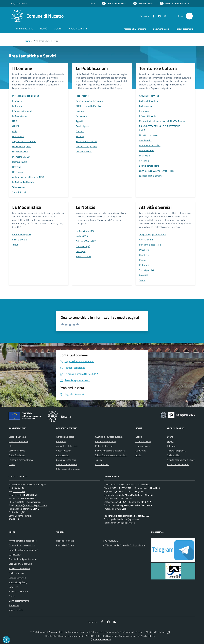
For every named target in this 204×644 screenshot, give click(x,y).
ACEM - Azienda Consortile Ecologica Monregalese (127, 545)
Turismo (99, 460)
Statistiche (14, 605)
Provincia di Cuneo (65, 545)
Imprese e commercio (105, 441)
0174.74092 (19, 491)
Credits (12, 596)
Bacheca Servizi (16, 573)
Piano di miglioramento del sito (23, 550)
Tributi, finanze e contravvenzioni (111, 455)
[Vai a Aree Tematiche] (143, 3)
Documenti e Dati (17, 451)
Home (27, 41)
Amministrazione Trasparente (23, 541)
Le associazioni (142, 446)
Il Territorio (172, 446)
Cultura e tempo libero (67, 464)
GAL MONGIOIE (111, 541)
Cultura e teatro (143, 441)
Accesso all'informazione (135, 29)
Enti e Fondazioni (17, 455)
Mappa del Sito (16, 610)
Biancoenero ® (113, 636)
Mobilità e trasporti (104, 446)
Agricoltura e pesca (65, 437)
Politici (12, 464)
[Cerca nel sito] (189, 16)
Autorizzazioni (63, 455)
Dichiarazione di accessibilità (22, 545)
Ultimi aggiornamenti (19, 601)
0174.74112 (18, 488)
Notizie (139, 437)
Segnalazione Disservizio (20, 564)
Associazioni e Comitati (178, 464)
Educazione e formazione (68, 469)
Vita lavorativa (102, 464)
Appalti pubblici (63, 451)
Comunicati (141, 451)
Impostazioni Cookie (18, 591)
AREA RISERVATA (100, 640)
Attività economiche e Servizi (181, 460)
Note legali (14, 587)
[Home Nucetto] (37, 16)
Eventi (170, 437)
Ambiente (61, 441)
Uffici (11, 446)
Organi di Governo (17, 437)
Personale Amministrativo (21, 460)
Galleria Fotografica (176, 451)
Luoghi (170, 441)
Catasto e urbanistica (66, 460)
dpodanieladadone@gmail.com (125, 519)
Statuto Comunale (17, 578)
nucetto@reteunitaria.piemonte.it (31, 505)
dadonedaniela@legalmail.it (122, 523)
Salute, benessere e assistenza (110, 451)
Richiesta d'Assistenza (19, 568)
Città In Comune (158, 632)
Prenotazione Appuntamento (23, 559)
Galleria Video (174, 455)
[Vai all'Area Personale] (175, 3)
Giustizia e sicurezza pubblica (109, 437)
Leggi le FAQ (15, 555)
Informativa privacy (18, 582)
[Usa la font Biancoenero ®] (114, 3)
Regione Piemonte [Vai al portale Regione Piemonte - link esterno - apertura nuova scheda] (19, 3)
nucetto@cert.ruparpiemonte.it (30, 502)
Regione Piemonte (65, 541)
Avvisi (138, 455)
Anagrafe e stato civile (67, 446)
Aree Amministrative (19, 441)
